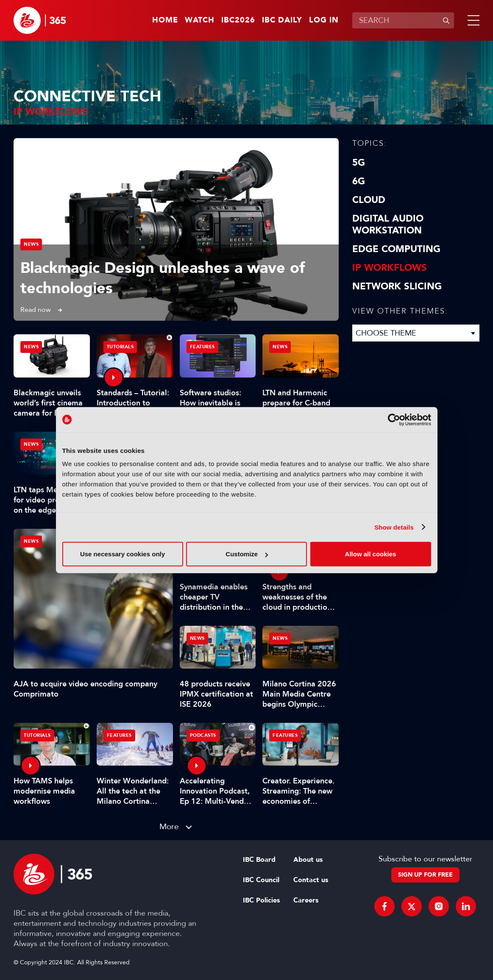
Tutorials (120, 347)
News (31, 244)
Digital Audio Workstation (388, 225)
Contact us (311, 880)
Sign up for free (425, 875)
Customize (247, 554)
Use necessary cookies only (123, 554)
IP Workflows (390, 268)
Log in (324, 20)
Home (165, 20)
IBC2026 (238, 20)
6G (359, 181)
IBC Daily (282, 20)
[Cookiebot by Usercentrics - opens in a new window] (394, 419)
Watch (200, 20)
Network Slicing (397, 286)
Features (202, 347)
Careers (306, 900)
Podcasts (203, 735)
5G (359, 163)
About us (308, 860)
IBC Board (259, 860)
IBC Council (261, 880)
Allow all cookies (371, 554)
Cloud (369, 200)
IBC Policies (261, 900)
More (169, 826)
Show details (394, 527)
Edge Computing (396, 249)
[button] (472, 20)
